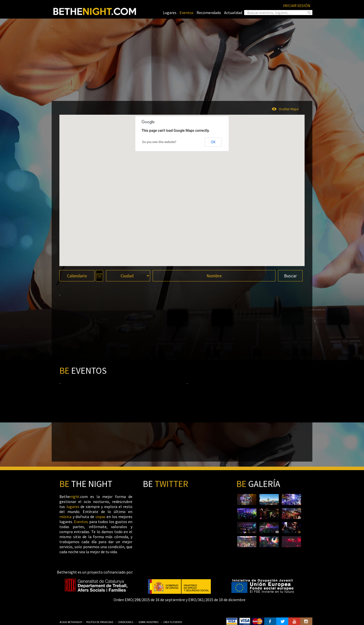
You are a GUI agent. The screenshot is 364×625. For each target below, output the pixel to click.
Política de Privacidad (100, 622)
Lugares (170, 13)
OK (213, 142)
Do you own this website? (159, 142)
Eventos (187, 13)
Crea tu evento (173, 622)
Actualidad (233, 13)
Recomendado (209, 13)
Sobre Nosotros (148, 622)
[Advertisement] (182, 62)
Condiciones (126, 622)
